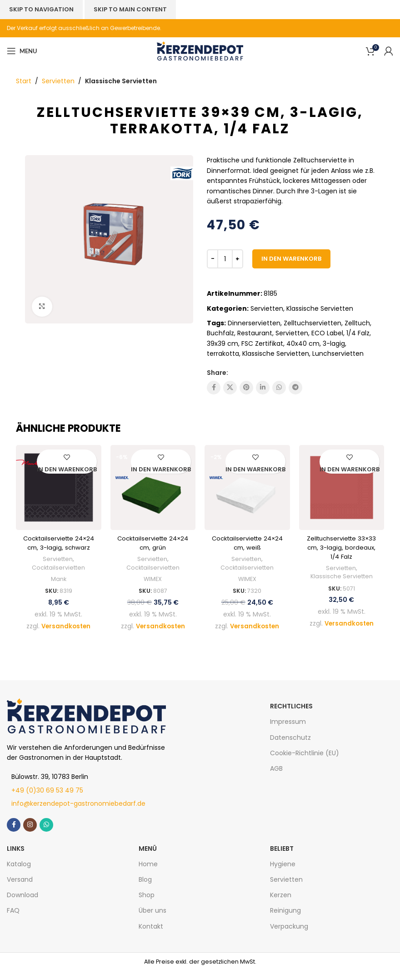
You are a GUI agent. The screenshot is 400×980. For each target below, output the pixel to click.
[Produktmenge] (225, 259)
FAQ (13, 919)
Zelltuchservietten (312, 323)
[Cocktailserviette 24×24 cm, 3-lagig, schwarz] (59, 488)
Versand (20, 889)
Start (24, 81)
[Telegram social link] (295, 388)
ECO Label (327, 333)
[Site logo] (200, 51)
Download (22, 904)
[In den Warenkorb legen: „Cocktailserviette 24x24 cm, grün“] (161, 470)
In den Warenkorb (291, 259)
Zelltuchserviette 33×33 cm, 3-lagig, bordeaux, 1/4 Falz (342, 547)
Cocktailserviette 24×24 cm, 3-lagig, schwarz (59, 547)
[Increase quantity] (237, 259)
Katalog (19, 873)
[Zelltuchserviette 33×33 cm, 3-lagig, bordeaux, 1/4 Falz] (342, 488)
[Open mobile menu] (22, 51)
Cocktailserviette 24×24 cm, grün (153, 543)
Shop (147, 904)
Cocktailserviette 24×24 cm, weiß (247, 543)
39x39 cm (222, 344)
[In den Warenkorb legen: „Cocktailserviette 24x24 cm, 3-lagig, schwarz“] (67, 470)
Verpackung (289, 935)
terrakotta (223, 354)
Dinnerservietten (254, 323)
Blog (145, 889)
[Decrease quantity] (212, 259)
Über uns (152, 919)
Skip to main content (130, 9)
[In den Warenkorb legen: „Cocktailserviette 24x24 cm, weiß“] (255, 470)
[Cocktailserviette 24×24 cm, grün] (153, 488)
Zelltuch (357, 323)
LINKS (16, 857)
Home (148, 873)
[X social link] (230, 388)
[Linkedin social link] (263, 388)
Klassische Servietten (121, 81)
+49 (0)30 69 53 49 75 (47, 799)
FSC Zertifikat (262, 344)
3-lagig (334, 344)
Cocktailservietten (59, 576)
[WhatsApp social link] (279, 388)
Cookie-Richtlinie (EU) (305, 762)
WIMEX (153, 579)
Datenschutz (290, 746)
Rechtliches (291, 715)
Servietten (58, 81)
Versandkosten (66, 635)
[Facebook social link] (214, 388)
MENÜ (148, 857)
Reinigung (285, 919)
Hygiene (283, 873)
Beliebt (282, 857)
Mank (58, 588)
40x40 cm (303, 344)
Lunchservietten (338, 354)
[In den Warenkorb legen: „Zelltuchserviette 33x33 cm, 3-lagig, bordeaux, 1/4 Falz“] (350, 470)
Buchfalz (220, 333)
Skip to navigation (41, 9)
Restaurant (255, 333)
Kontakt (151, 935)
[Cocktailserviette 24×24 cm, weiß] (247, 488)
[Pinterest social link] (246, 388)
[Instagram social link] (30, 834)
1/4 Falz (358, 333)
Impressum (288, 731)
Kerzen (281, 904)
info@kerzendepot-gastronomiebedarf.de (78, 813)
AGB (276, 778)
